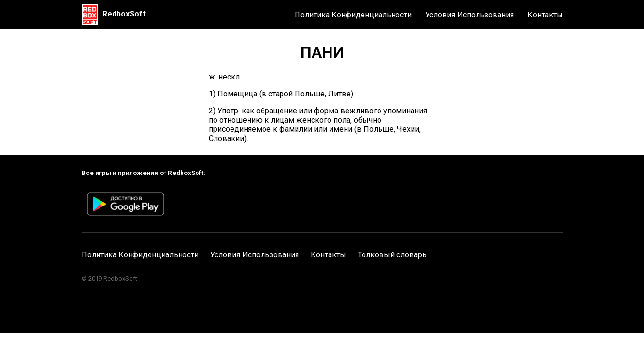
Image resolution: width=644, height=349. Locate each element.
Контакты (545, 15)
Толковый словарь (392, 255)
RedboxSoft (124, 14)
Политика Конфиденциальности (353, 15)
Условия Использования (470, 15)
